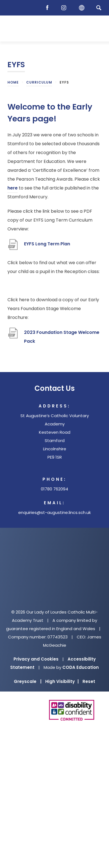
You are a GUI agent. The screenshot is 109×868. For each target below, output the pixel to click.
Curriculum (39, 82)
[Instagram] (65, 8)
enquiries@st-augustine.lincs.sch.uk (55, 512)
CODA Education (81, 667)
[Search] (99, 8)
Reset (89, 681)
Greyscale (28, 681)
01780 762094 (55, 489)
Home (13, 82)
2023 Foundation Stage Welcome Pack (62, 337)
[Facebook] (49, 8)
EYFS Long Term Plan (47, 244)
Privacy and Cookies (36, 659)
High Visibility (62, 681)
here (13, 188)
